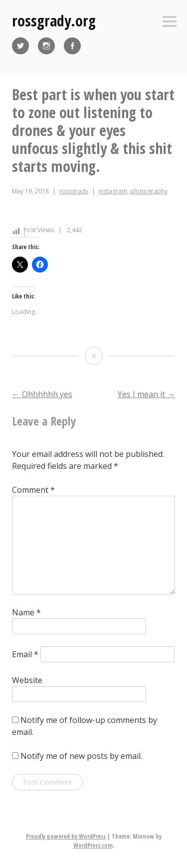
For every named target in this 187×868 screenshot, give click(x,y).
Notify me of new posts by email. (81, 756)
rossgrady (74, 191)
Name (26, 612)
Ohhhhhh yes (42, 394)
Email (25, 654)
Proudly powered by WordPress (66, 836)
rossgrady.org (54, 21)
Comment (33, 490)
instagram (113, 191)
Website (27, 680)
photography (149, 191)
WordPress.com (93, 845)
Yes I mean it (146, 394)
